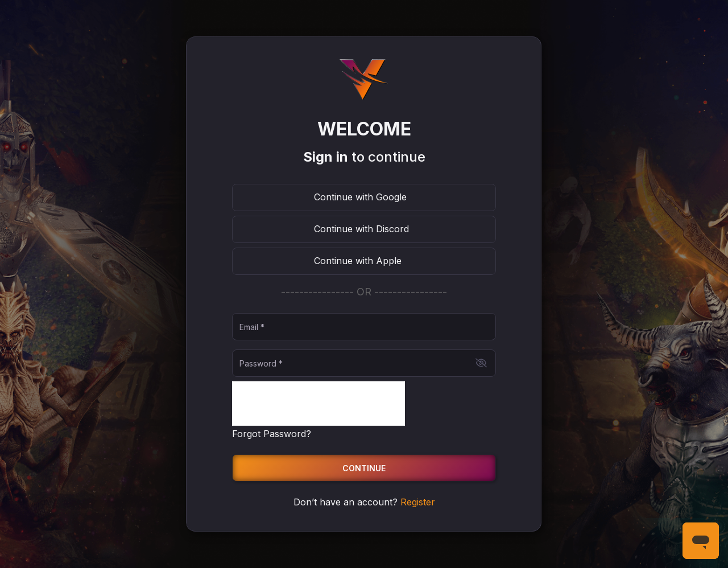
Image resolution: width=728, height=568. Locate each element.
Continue (364, 468)
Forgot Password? (272, 434)
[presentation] (318, 404)
